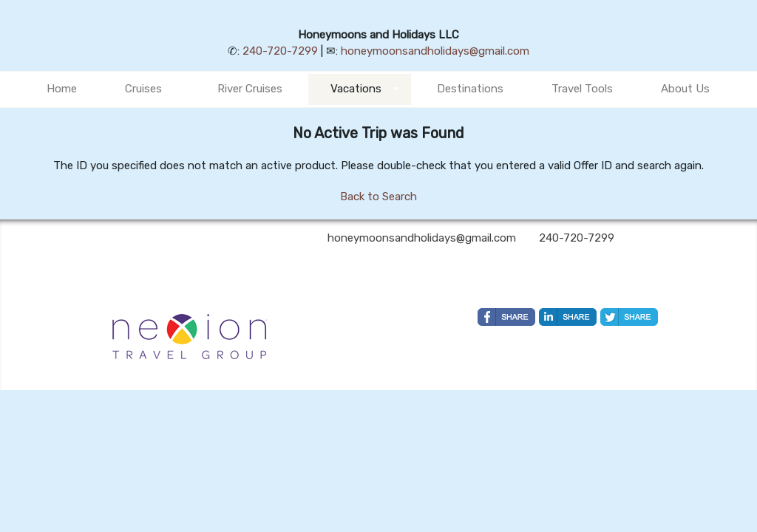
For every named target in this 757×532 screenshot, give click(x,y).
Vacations (356, 89)
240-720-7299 (280, 51)
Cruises (143, 89)
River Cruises (250, 89)
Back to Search (378, 197)
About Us (685, 89)
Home (62, 89)
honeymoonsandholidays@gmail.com (435, 51)
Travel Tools (582, 89)
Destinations (470, 89)
